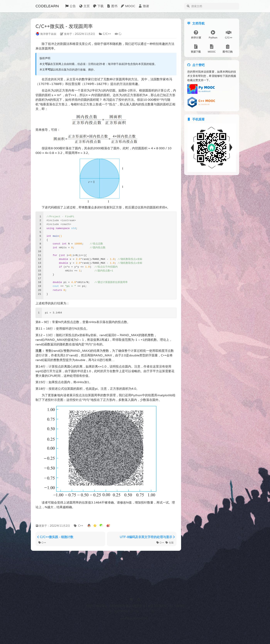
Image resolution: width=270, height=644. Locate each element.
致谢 (144, 6)
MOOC (128, 6)
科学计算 (196, 35)
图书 (112, 6)
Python (213, 35)
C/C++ (229, 35)
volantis (122, 611)
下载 (98, 6)
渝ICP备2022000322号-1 (135, 619)
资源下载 (196, 49)
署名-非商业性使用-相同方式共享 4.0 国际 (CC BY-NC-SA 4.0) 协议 (144, 606)
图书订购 (228, 49)
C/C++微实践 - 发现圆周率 (64, 27)
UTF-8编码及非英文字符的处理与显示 (147, 537)
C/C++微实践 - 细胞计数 (55, 537)
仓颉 (170, 543)
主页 (84, 6)
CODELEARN (47, 6)
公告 (70, 6)
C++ (42, 543)
